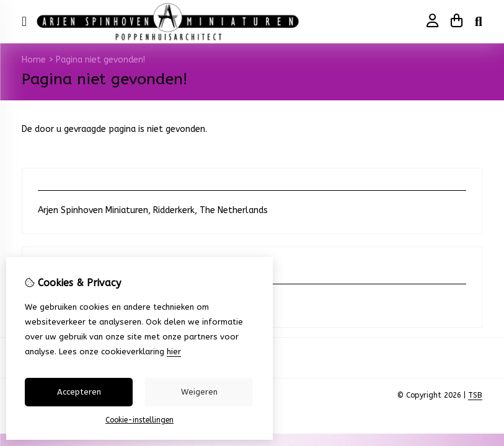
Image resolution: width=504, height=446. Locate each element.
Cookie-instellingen (139, 420)
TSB (475, 395)
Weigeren (199, 392)
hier (174, 352)
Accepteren (79, 392)
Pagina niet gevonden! (100, 60)
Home (34, 60)
